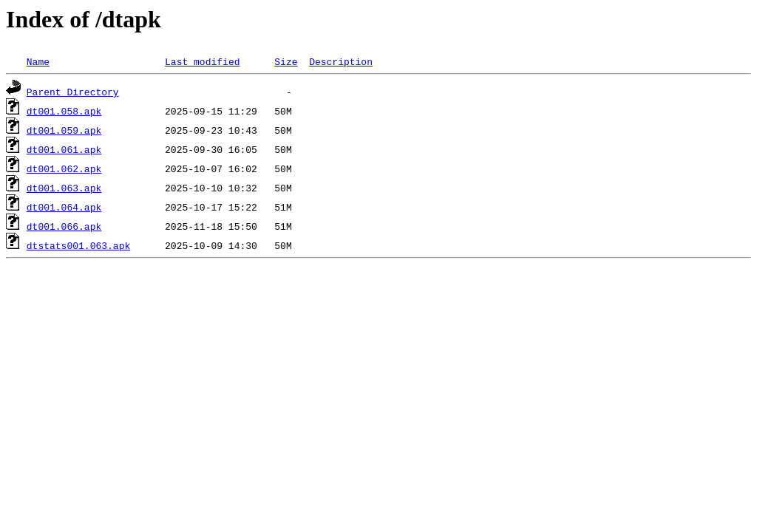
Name (38, 61)
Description (341, 61)
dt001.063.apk (64, 188)
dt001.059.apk (64, 130)
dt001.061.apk (64, 149)
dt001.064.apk (64, 207)
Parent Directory (73, 92)
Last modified (202, 61)
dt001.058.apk (64, 111)
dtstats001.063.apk (78, 245)
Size (286, 61)
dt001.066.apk (64, 226)
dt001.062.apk (64, 168)
